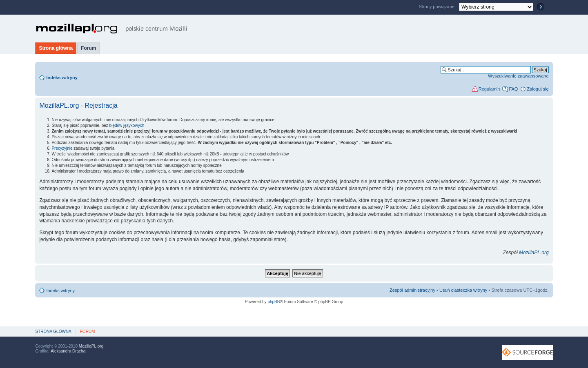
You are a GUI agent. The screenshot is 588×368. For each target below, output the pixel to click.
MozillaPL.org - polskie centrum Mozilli (112, 29)
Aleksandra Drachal (68, 351)
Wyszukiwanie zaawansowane (518, 76)
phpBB (274, 302)
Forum (88, 48)
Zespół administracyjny (412, 290)
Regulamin (489, 89)
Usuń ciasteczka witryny (463, 290)
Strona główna (56, 48)
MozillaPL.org (534, 253)
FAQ (513, 89)
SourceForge (527, 352)
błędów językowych (127, 125)
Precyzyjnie (62, 148)
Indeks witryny (62, 78)
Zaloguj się (538, 89)
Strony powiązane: (438, 7)
